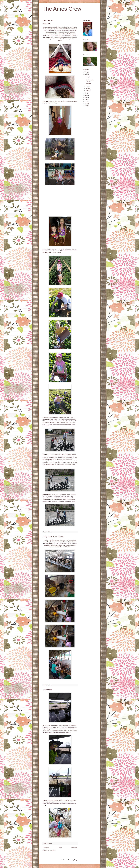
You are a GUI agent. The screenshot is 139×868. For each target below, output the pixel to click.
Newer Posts (46, 848)
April (87, 88)
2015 (86, 97)
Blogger (76, 860)
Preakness (47, 690)
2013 (86, 102)
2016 (86, 95)
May (87, 86)
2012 (86, 104)
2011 (86, 106)
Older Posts (74, 848)
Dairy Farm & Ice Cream (53, 537)
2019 (86, 72)
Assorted (46, 24)
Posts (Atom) (52, 850)
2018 (86, 74)
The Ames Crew (62, 9)
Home (60, 848)
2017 (86, 93)
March (88, 90)
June (87, 76)
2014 (86, 99)
